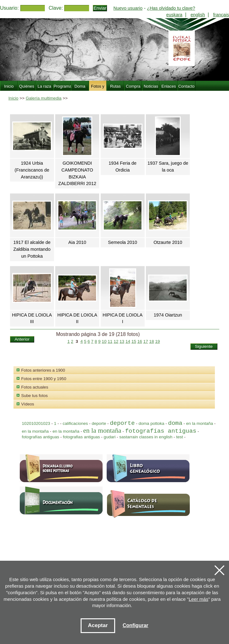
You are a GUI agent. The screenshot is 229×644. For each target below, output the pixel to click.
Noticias (151, 86)
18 (152, 341)
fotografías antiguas (161, 431)
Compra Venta (133, 90)
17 (146, 341)
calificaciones (75, 423)
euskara (174, 15)
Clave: (56, 8)
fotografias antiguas (81, 437)
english (198, 15)
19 (158, 341)
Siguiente (204, 346)
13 (122, 341)
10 (104, 341)
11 (110, 341)
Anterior (22, 339)
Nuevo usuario (128, 8)
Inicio (13, 98)
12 (116, 341)
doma (175, 423)
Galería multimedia (44, 98)
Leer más (198, 599)
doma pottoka (152, 423)
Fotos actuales (35, 387)
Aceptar (98, 625)
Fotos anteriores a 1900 (43, 370)
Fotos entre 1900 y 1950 (44, 379)
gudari (110, 437)
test (180, 437)
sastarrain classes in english (146, 437)
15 (134, 341)
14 (128, 341)
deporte (99, 423)
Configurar (136, 625)
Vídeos (28, 404)
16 (140, 341)
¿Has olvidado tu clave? (171, 8)
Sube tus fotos (35, 396)
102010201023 (36, 423)
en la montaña (200, 423)
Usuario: (9, 8)
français (221, 15)
